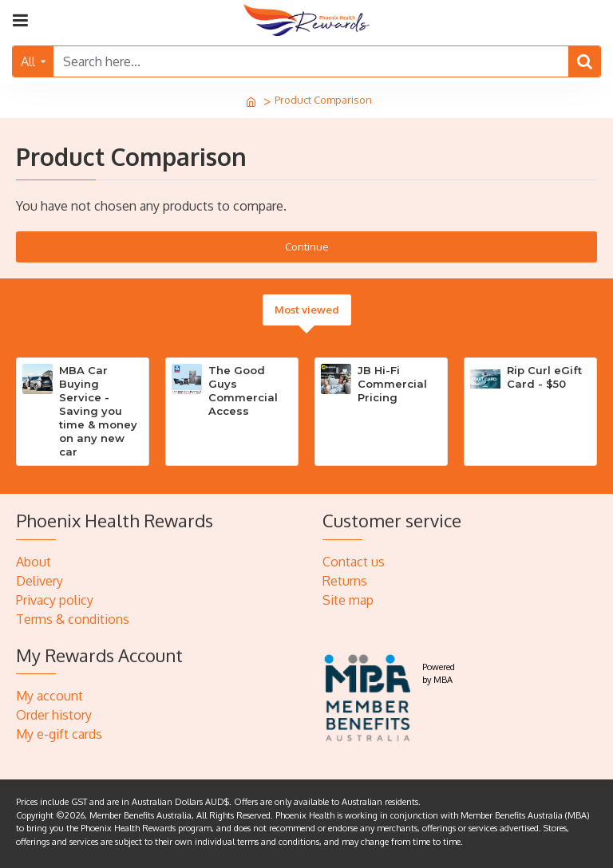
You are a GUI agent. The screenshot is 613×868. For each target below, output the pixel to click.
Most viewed (307, 310)
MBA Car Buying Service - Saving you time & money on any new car (98, 410)
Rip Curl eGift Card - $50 (544, 377)
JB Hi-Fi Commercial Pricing (392, 384)
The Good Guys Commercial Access (243, 391)
